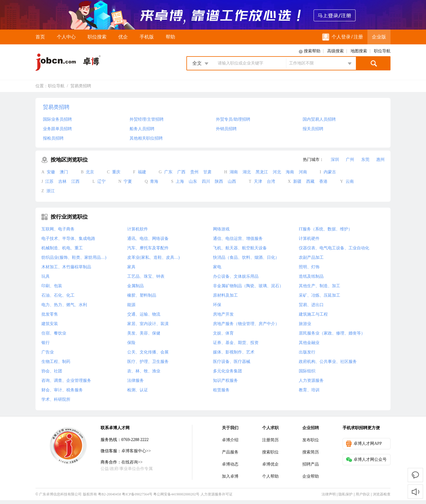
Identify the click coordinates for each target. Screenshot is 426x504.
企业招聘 (311, 428)
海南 (290, 172)
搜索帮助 (312, 51)
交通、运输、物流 (144, 314)
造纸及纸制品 (311, 276)
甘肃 (207, 172)
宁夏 (128, 181)
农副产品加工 (311, 257)
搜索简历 (311, 452)
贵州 (194, 172)
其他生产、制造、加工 (319, 286)
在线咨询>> (132, 462)
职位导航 (382, 51)
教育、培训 (309, 390)
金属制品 (135, 286)
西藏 (310, 181)
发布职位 (311, 440)
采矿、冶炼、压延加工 (319, 295)
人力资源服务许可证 (217, 494)
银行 (46, 343)
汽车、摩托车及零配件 (148, 248)
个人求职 (270, 428)
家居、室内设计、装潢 (148, 324)
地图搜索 (359, 51)
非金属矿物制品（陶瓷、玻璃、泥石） (248, 286)
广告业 (48, 352)
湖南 (234, 172)
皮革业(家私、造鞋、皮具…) (153, 257)
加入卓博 (230, 476)
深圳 (335, 160)
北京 (90, 172)
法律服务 (135, 381)
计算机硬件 (309, 239)
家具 (131, 267)
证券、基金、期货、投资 (236, 343)
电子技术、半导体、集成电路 (68, 239)
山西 (232, 181)
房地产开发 (223, 314)
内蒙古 (330, 172)
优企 (123, 37)
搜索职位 (270, 452)
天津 (258, 181)
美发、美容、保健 (144, 333)
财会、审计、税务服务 (62, 390)
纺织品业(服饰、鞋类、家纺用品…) (74, 257)
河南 (303, 172)
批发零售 (50, 314)
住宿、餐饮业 (54, 333)
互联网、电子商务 (58, 229)
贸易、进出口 (311, 305)
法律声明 (329, 494)
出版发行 (307, 352)
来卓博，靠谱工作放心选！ (213, 15)
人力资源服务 (311, 381)
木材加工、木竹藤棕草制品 (66, 267)
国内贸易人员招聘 (319, 119)
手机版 (147, 37)
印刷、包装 (52, 286)
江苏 (49, 181)
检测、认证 (138, 390)
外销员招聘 (226, 129)
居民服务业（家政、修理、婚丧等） (332, 333)
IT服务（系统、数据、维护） (326, 229)
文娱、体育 (223, 333)
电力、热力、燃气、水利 (64, 305)
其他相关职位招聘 (146, 138)
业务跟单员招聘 (57, 129)
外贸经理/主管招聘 (147, 119)
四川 (206, 181)
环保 (217, 305)
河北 (277, 172)
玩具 (46, 276)
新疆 (297, 181)
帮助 (170, 37)
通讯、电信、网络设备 (148, 239)
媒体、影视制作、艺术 (234, 352)
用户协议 (363, 494)
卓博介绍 (230, 440)
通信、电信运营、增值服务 (238, 239)
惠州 (380, 160)
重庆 (116, 172)
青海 (154, 181)
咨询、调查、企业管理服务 (66, 381)
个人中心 (66, 37)
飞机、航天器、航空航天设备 (240, 248)
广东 (168, 172)
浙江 (51, 191)
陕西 (219, 181)
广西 (181, 172)
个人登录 (336, 37)
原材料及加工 (225, 295)
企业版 (379, 37)
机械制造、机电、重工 (62, 248)
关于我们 (230, 428)
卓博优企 (270, 464)
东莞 (365, 160)
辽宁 (101, 181)
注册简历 (270, 440)
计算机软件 (138, 229)
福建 (142, 172)
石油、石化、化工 (58, 295)
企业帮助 (311, 476)
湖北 (247, 172)
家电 (217, 267)
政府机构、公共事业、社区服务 (328, 362)
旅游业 (305, 324)
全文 (197, 63)
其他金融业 (309, 343)
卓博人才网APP (364, 444)
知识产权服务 (225, 381)
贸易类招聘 (81, 86)
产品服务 (230, 452)
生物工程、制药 (56, 362)
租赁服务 (221, 390)
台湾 (271, 181)
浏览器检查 (382, 494)
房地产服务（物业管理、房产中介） (246, 324)
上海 (180, 181)
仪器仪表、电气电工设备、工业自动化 (334, 248)
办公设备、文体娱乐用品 (236, 276)
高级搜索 (335, 51)
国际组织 (307, 371)
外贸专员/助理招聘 (233, 119)
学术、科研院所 (56, 399)
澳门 (64, 172)
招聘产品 (311, 464)
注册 (358, 37)
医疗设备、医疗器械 (232, 362)
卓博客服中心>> (136, 451)
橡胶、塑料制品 (142, 295)
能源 (131, 305)
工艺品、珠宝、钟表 (146, 276)
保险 (131, 343)
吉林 (62, 181)
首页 (40, 37)
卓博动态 (230, 464)
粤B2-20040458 (109, 494)
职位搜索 (97, 37)
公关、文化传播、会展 (148, 352)
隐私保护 (346, 494)
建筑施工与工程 (313, 314)
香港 (323, 181)
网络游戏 (221, 229)
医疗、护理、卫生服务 (148, 362)
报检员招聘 (53, 138)
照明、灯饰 (309, 267)
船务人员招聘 (142, 129)
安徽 (51, 172)
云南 (350, 181)
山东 (193, 181)
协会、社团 (52, 371)
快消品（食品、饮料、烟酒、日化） (246, 257)
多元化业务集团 (227, 371)
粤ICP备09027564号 (137, 494)
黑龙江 (262, 172)
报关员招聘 (313, 129)
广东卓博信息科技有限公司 (60, 494)
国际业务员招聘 (57, 119)
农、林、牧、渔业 (144, 371)
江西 (75, 181)
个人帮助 (270, 476)
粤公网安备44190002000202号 (176, 494)
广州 (350, 160)
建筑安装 (50, 324)
